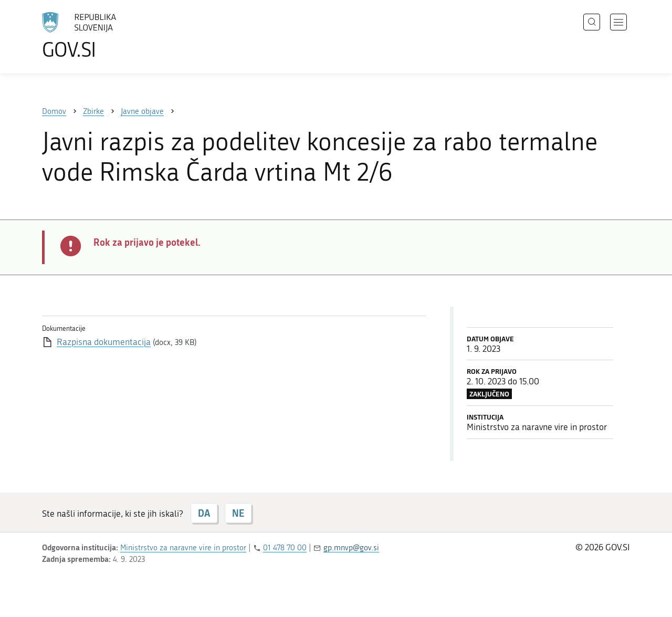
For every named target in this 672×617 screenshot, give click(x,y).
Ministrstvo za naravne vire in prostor (183, 548)
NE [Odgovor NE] (238, 513)
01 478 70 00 (285, 548)
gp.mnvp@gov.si (351, 548)
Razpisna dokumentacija (104, 342)
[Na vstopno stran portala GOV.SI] (108, 36)
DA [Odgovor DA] (204, 513)
